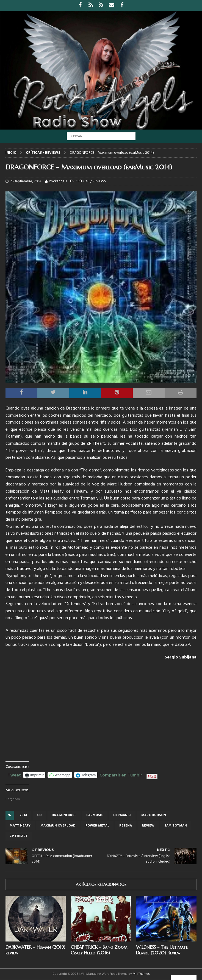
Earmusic (95, 815)
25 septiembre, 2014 (26, 181)
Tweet (14, 775)
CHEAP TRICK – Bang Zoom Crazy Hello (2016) (99, 950)
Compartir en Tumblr (121, 775)
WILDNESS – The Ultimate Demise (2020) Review (162, 950)
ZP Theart (19, 836)
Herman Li (122, 815)
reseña (126, 826)
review (148, 826)
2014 (23, 815)
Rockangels (58, 181)
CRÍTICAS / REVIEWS (91, 181)
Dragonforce (64, 815)
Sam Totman (176, 826)
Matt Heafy (20, 826)
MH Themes (141, 974)
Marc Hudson (154, 815)
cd (39, 815)
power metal (97, 826)
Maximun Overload (58, 826)
